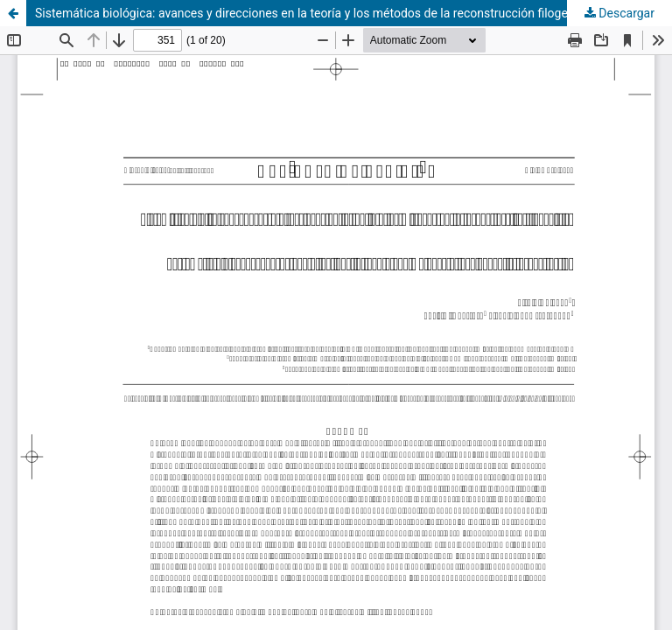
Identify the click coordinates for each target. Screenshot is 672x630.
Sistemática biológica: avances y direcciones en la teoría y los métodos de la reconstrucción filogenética (318, 13)
